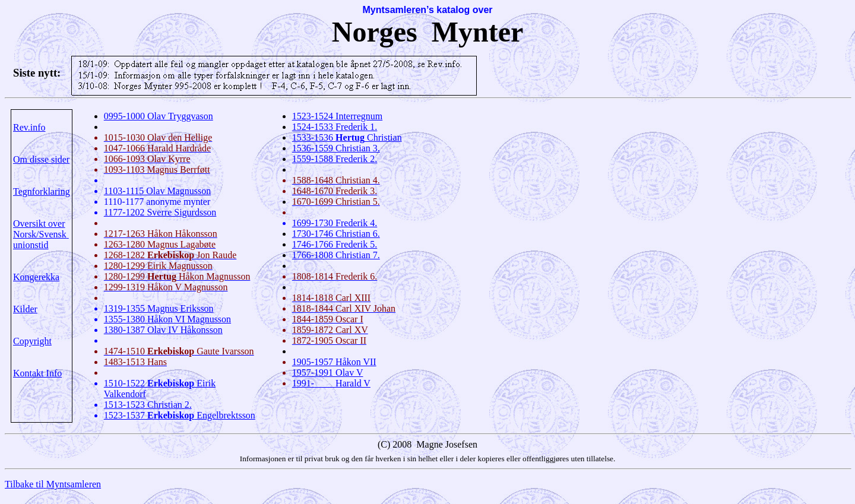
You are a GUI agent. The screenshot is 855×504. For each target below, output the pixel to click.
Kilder (25, 309)
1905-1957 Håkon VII (334, 362)
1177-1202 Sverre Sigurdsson (160, 212)
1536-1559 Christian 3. (336, 148)
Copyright (32, 341)
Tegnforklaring (42, 191)
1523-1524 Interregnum (337, 116)
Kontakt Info (37, 373)
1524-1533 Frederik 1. (335, 127)
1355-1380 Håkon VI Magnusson (167, 319)
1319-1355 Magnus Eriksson (159, 308)
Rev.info (29, 127)
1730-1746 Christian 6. (336, 234)
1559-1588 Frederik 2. (335, 159)
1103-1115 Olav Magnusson (157, 191)
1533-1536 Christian (347, 137)
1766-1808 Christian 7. (336, 255)
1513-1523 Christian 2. (148, 405)
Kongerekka (36, 277)
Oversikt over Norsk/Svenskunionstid (41, 234)
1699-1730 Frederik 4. (335, 223)
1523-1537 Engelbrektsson (180, 415)
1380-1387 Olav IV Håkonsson (163, 330)
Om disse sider (41, 159)
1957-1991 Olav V (328, 373)
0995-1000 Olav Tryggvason (159, 116)
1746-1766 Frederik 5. (335, 244)
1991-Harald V (331, 383)
